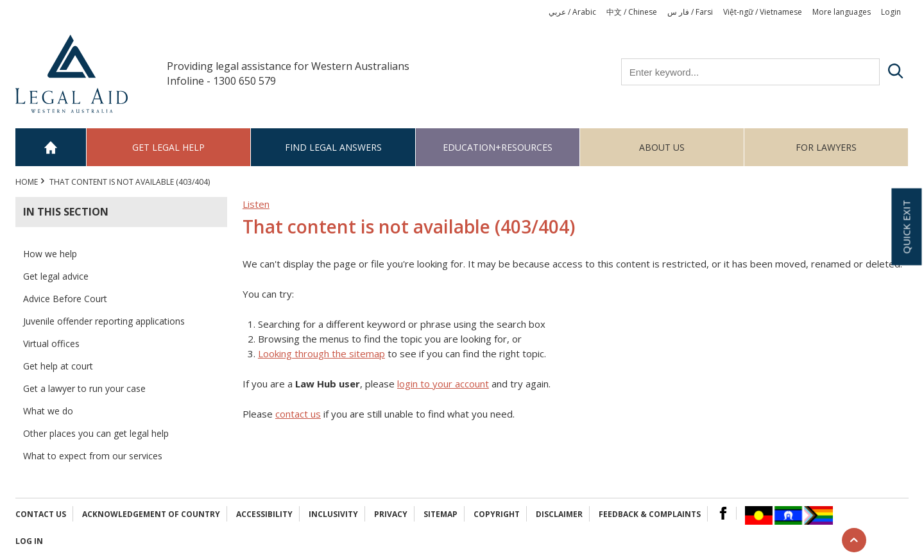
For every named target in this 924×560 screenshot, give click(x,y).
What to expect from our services (93, 456)
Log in (29, 541)
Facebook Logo (723, 513)
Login (891, 12)
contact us (298, 414)
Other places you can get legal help (96, 433)
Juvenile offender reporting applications (104, 321)
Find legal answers (333, 147)
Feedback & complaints (650, 514)
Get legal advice (56, 276)
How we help (50, 254)
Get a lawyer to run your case (84, 388)
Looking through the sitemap (321, 353)
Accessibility (264, 514)
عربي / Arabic (572, 12)
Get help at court (58, 366)
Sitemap (441, 514)
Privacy (391, 514)
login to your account (443, 384)
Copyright (497, 514)
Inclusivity (333, 514)
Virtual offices (51, 344)
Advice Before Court (65, 299)
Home (51, 147)
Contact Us (41, 514)
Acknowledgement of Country (151, 514)
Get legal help (168, 147)
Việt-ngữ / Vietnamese (763, 12)
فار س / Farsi (690, 12)
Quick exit (906, 226)
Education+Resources (498, 147)
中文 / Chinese (632, 12)
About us (662, 147)
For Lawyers (826, 147)
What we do (48, 411)
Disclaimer (559, 514)
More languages (842, 12)
